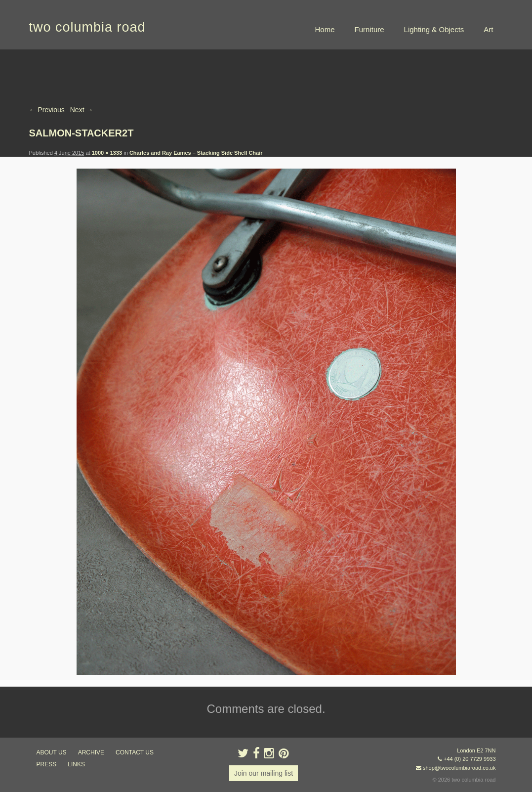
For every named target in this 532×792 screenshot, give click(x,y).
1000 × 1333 (107, 153)
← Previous (47, 110)
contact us (135, 752)
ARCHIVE (91, 752)
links (76, 764)
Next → (82, 110)
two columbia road (87, 27)
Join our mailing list (264, 773)
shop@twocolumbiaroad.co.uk (459, 768)
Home (325, 29)
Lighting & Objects (434, 29)
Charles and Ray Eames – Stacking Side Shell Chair (196, 153)
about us (52, 752)
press (47, 764)
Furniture (369, 29)
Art (488, 29)
